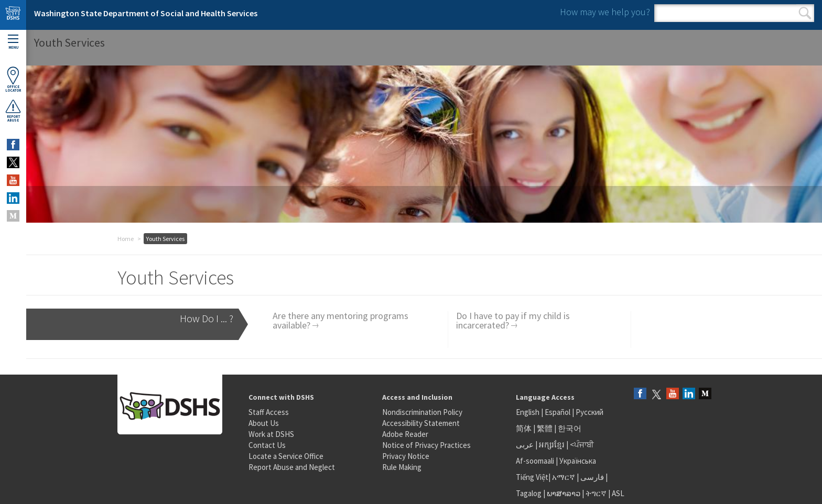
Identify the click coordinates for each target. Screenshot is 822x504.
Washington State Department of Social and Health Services (146, 13)
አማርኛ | (565, 477)
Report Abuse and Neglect (292, 467)
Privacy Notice (406, 456)
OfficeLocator (13, 79)
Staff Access (269, 412)
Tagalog (529, 493)
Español (558, 412)
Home (126, 239)
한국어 (570, 428)
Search (805, 13)
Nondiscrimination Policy (422, 412)
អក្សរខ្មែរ (552, 445)
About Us (264, 423)
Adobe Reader (405, 434)
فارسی (591, 477)
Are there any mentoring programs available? (340, 320)
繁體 (545, 428)
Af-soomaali (535, 461)
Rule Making (402, 467)
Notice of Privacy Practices (426, 445)
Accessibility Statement (421, 423)
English (528, 412)
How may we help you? (605, 12)
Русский (590, 412)
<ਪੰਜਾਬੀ (582, 445)
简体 (524, 428)
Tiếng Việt (532, 477)
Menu (13, 42)
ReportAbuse (13, 111)
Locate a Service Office (286, 456)
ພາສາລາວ (564, 493)
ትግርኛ (596, 493)
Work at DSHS (271, 434)
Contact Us (267, 445)
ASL (618, 493)
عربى (525, 445)
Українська (578, 461)
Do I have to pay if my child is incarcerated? (513, 320)
